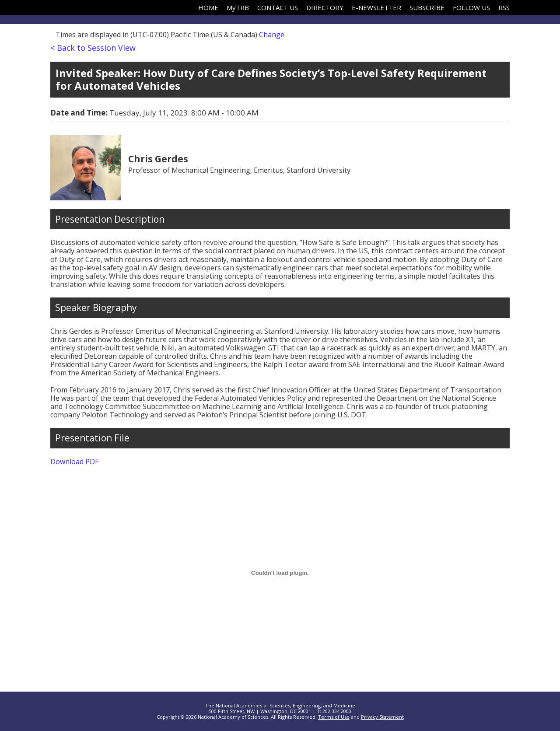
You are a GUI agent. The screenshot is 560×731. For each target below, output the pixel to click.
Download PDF (74, 462)
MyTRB (238, 7)
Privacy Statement (382, 717)
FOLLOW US (471, 7)
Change (272, 35)
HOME (208, 7)
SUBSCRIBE (427, 7)
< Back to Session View (93, 48)
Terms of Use (334, 717)
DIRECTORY (325, 7)
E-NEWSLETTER (376, 7)
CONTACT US (278, 7)
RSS (504, 7)
